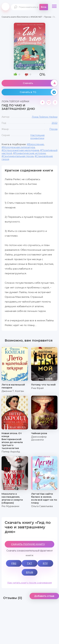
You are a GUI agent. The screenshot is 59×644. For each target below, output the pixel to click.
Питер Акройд (11, 452)
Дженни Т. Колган (13, 391)
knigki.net (6, 7)
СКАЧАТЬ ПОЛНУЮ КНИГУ (28, 544)
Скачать (40, 83)
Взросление (36, 144)
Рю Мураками (10, 506)
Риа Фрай (37, 388)
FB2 (14, 563)
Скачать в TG (39, 92)
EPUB (29, 572)
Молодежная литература (19, 147)
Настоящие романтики (38, 137)
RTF (45, 563)
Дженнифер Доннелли (39, 438)
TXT (29, 563)
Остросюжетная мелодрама (21, 150)
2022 (55, 123)
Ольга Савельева (42, 506)
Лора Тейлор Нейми (45, 117)
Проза (53, 129)
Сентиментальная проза (18, 156)
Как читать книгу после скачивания (30, 583)
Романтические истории (30, 153)
